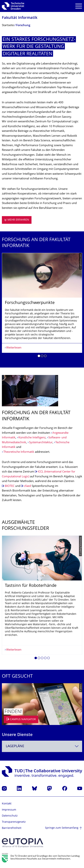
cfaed (27, 486)
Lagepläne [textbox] (15, 746)
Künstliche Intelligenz (32, 438)
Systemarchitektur (41, 443)
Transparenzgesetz (14, 822)
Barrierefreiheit (12, 828)
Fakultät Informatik (20, 18)
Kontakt (7, 804)
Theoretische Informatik (19, 452)
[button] (39, 357)
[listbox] (42, 307)
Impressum (9, 810)
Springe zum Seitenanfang (62, 828)
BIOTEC (10, 486)
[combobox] (42, 746)
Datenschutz (10, 816)
